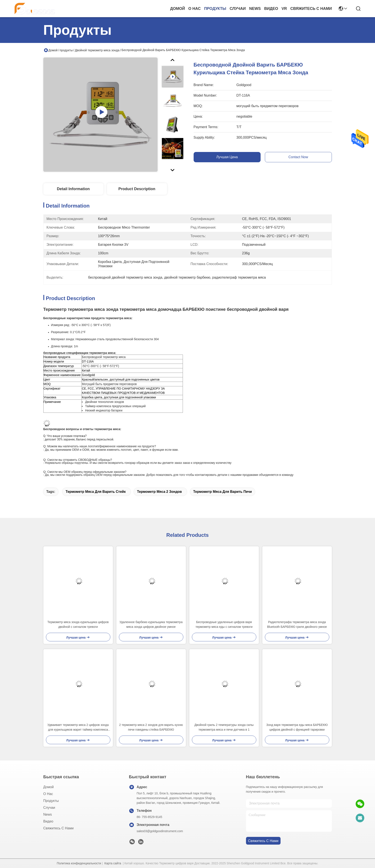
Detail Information (73, 189)
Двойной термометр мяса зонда (97, 50)
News (255, 9)
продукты (215, 9)
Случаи (238, 9)
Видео (271, 9)
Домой (178, 9)
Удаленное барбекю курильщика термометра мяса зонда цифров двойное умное (151, 624)
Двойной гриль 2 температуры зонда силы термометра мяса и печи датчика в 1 (224, 727)
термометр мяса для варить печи (222, 492)
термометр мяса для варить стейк (96, 492)
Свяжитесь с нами (311, 9)
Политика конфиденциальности (79, 863)
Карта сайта (113, 863)
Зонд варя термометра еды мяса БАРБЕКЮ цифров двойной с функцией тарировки (297, 727)
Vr (284, 9)
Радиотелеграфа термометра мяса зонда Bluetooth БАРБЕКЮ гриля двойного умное (297, 624)
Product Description (137, 189)
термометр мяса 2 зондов (159, 492)
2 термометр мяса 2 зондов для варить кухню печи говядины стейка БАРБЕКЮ (151, 727)
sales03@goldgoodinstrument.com (160, 831)
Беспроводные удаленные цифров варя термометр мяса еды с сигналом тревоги (224, 624)
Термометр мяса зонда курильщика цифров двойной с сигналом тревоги (78, 624)
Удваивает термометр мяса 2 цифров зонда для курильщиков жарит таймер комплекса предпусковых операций (78, 728)
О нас (194, 9)
